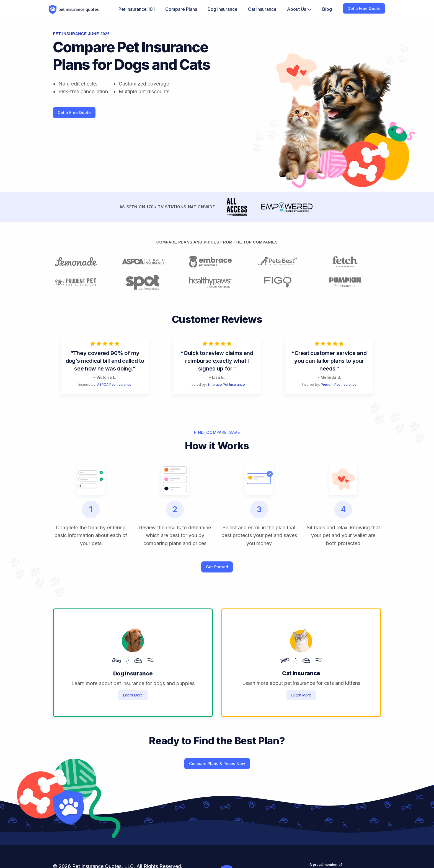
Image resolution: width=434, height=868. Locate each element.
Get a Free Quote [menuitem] (364, 8)
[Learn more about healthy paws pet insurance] (217, 283)
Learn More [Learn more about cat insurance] (301, 695)
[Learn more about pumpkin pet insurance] (352, 283)
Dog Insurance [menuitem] (223, 9)
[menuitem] (299, 9)
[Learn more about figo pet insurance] (284, 283)
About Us (299, 9)
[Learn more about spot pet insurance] (150, 283)
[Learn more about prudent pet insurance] (82, 283)
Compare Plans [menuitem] (181, 9)
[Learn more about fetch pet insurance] (352, 262)
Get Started (217, 567)
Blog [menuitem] (327, 9)
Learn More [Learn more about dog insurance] (133, 695)
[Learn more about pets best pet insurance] (284, 262)
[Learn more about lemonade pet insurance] (82, 262)
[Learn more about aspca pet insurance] (150, 262)
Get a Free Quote (74, 112)
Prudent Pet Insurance (339, 384)
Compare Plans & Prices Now (217, 764)
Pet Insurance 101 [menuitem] (137, 9)
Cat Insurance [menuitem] (262, 9)
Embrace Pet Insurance (226, 384)
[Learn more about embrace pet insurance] (217, 262)
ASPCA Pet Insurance (114, 384)
